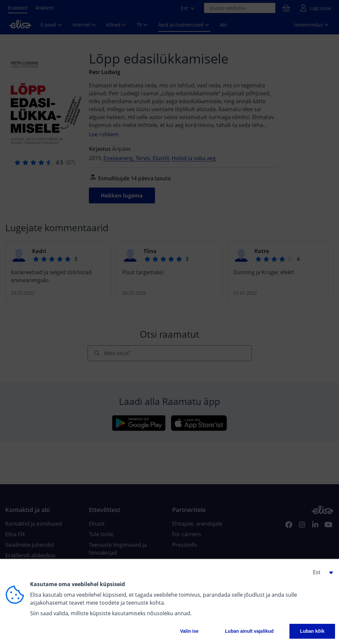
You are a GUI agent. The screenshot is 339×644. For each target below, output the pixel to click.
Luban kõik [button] (312, 631)
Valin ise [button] (189, 631)
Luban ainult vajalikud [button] (249, 631)
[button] (320, 572)
